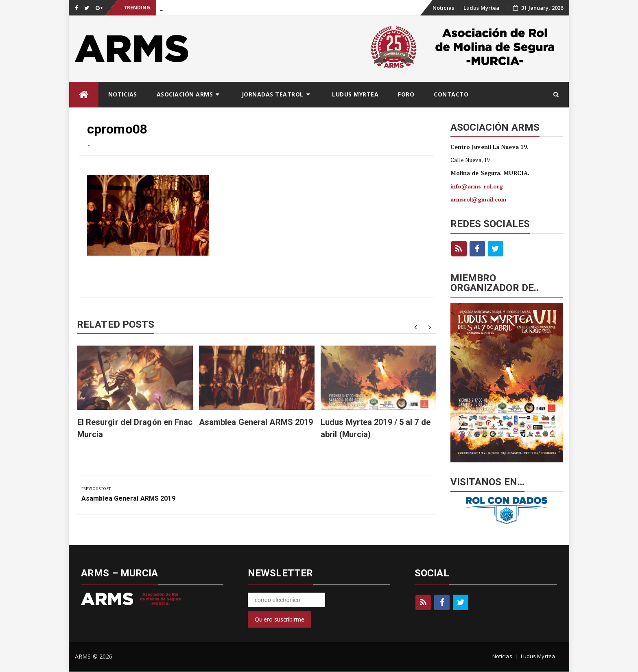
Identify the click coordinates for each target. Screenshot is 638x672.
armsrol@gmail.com (478, 199)
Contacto (451, 94)
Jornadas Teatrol (273, 94)
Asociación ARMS (185, 94)
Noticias (443, 8)
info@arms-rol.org (477, 186)
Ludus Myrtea (481, 8)
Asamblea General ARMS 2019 (256, 422)
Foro (406, 94)
